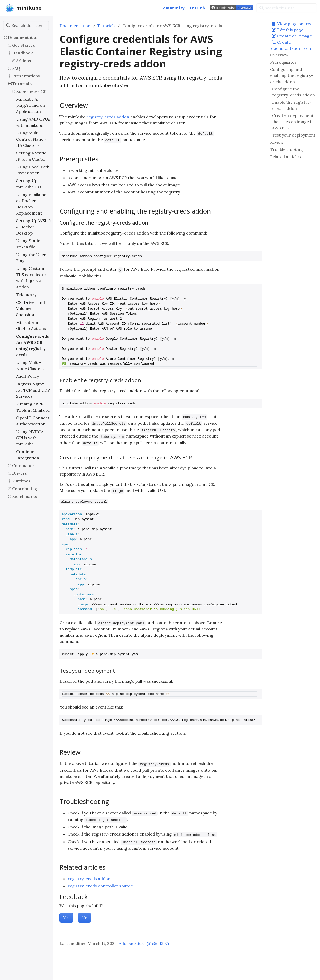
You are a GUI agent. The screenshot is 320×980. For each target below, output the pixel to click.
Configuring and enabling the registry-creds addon (292, 75)
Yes (66, 918)
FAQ (16, 68)
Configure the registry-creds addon (293, 92)
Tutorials (22, 84)
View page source (292, 24)
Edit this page (287, 30)
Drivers (19, 473)
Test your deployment (294, 135)
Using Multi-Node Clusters (30, 365)
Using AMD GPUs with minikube (33, 122)
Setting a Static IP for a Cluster (31, 156)
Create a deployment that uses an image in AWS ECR (293, 122)
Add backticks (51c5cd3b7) (144, 943)
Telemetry (26, 295)
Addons (24, 61)
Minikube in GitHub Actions (31, 325)
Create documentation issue (292, 45)
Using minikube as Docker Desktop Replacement (31, 204)
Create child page (292, 36)
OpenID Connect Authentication (33, 421)
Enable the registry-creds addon (292, 105)
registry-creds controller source (100, 886)
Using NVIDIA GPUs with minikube (30, 438)
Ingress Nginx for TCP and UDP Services (33, 390)
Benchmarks (24, 496)
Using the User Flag (31, 258)
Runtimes (21, 481)
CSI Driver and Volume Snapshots (31, 308)
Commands (23, 465)
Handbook (22, 53)
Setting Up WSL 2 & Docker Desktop (33, 227)
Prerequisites (283, 62)
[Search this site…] (287, 8)
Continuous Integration (28, 455)
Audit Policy (28, 376)
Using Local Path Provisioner (33, 170)
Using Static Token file (28, 244)
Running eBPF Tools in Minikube (33, 407)
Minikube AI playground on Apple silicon (31, 105)
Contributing (25, 489)
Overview (279, 55)
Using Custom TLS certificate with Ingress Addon (31, 278)
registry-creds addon (108, 117)
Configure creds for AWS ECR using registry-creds (33, 345)
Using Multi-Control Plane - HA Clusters (31, 139)
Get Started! (24, 45)
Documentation (23, 37)
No (84, 918)
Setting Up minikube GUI (29, 184)
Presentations (26, 76)
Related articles (285, 157)
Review (277, 142)
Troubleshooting (286, 149)
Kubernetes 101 (32, 91)
